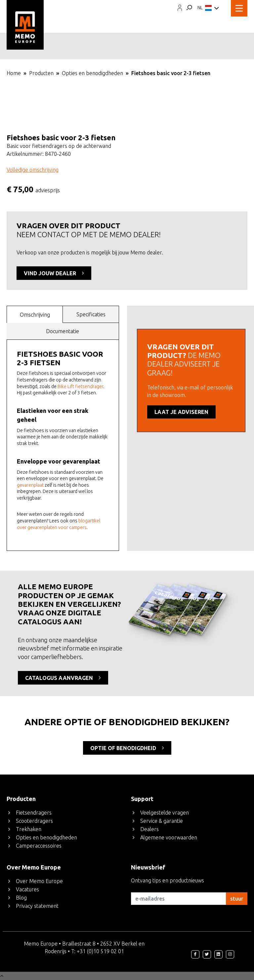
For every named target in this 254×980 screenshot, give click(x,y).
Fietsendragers (34, 813)
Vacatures (27, 889)
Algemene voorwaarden (169, 837)
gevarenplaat (30, 485)
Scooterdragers (34, 821)
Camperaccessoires (39, 846)
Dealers (149, 829)
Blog (21, 898)
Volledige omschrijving (33, 170)
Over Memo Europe (39, 881)
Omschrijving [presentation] (35, 315)
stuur (237, 899)
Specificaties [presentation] (91, 314)
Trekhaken (29, 829)
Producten (41, 73)
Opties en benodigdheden (92, 73)
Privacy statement (37, 906)
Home (14, 73)
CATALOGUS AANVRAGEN (63, 678)
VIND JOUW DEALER (54, 273)
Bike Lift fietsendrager (80, 386)
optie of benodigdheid (127, 748)
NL (208, 8)
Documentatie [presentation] (63, 331)
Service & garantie (162, 821)
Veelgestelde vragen (165, 813)
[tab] (35, 314)
